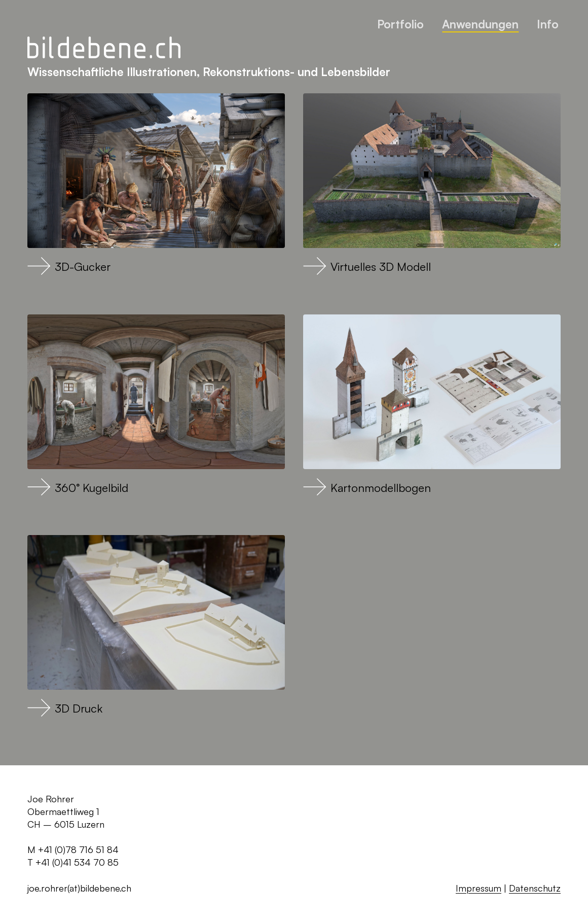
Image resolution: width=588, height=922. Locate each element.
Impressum (479, 888)
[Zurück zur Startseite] (104, 48)
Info (548, 24)
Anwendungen (480, 24)
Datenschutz (535, 888)
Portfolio (400, 24)
